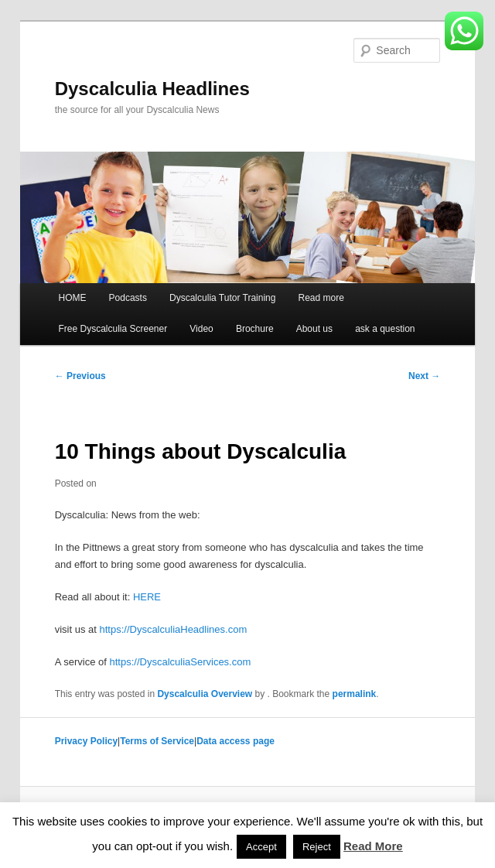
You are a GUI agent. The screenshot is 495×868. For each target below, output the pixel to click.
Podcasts (128, 298)
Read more (321, 298)
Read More (373, 846)
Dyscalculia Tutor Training (222, 298)
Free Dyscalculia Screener (113, 329)
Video (201, 329)
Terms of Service (157, 741)
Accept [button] (261, 847)
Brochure (255, 329)
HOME (72, 298)
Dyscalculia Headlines (152, 89)
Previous (80, 376)
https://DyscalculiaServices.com (181, 662)
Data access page (236, 741)
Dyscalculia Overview (205, 694)
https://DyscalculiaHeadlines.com (173, 629)
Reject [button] (317, 847)
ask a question (385, 329)
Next (424, 376)
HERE (147, 597)
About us (314, 329)
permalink (355, 694)
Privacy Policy (86, 741)
